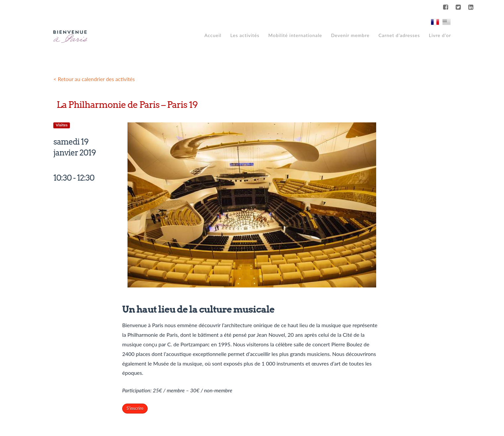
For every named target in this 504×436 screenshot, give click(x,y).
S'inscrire (135, 408)
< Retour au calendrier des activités (94, 79)
